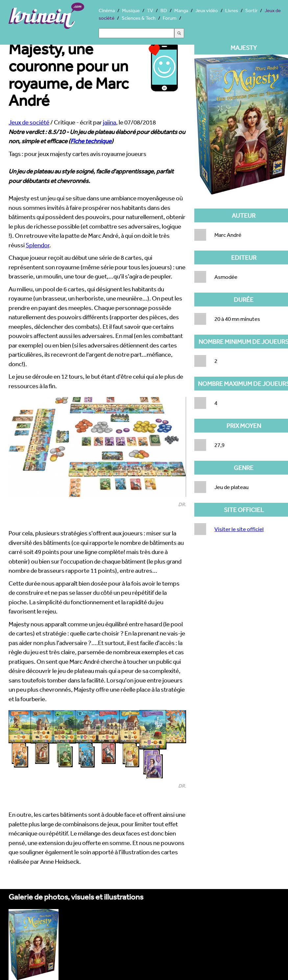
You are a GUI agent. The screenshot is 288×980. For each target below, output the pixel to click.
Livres (232, 10)
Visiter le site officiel (239, 529)
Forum (170, 18)
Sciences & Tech (139, 18)
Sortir (251, 10)
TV (150, 10)
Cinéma (107, 10)
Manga (181, 10)
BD (164, 10)
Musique (131, 10)
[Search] (136, 33)
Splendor (37, 245)
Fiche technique (91, 141)
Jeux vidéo (207, 10)
